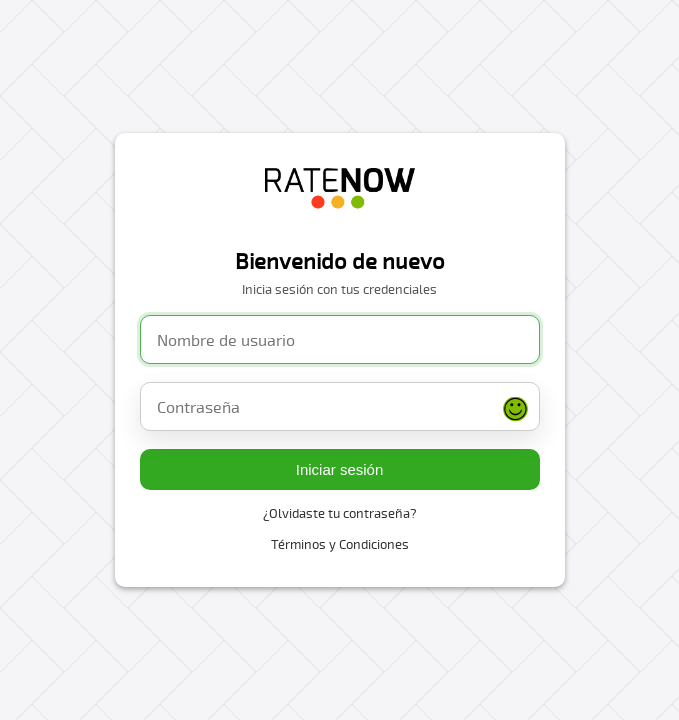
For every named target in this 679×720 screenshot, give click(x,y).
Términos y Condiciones (340, 544)
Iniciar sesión (340, 469)
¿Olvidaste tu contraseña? (340, 513)
